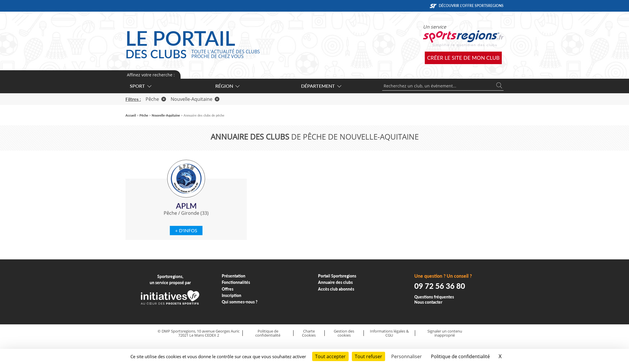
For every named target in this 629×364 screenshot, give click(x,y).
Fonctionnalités (236, 282)
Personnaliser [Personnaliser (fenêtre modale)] (407, 356)
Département (321, 86)
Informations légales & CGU (389, 333)
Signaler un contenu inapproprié (445, 333)
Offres (228, 289)
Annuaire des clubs (335, 282)
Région (227, 86)
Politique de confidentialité (268, 333)
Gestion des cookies (344, 333)
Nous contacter (428, 302)
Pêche (156, 99)
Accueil (131, 115)
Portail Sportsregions (337, 276)
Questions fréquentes (434, 297)
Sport (140, 86)
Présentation (234, 276)
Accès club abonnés (336, 289)
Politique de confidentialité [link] (460, 356)
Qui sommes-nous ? (240, 302)
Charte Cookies (309, 333)
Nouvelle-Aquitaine (195, 99)
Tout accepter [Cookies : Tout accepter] (330, 356)
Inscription (231, 295)
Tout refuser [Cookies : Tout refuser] (368, 356)
